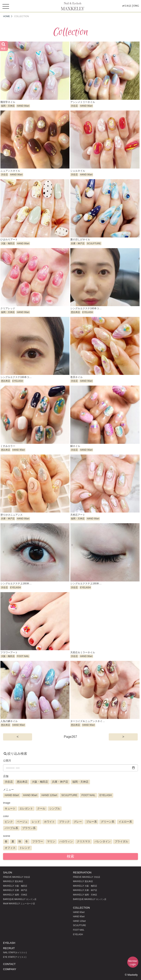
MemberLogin (133, 963)
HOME (7, 16)
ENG (136, 6)
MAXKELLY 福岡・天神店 (15, 895)
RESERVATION (82, 872)
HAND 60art (79, 912)
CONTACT (9, 964)
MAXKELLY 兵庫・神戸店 (15, 890)
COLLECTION (81, 908)
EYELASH (78, 934)
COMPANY (10, 969)
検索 (70, 856)
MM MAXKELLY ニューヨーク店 (19, 904)
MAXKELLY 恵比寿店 (13, 881)
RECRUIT (9, 948)
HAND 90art (79, 917)
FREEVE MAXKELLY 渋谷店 (17, 877)
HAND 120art (79, 921)
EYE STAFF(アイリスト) (15, 957)
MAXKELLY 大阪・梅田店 (15, 886)
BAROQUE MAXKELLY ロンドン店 (20, 899)
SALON (8, 872)
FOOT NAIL (79, 930)
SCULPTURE (79, 925)
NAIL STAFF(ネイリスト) (15, 953)
